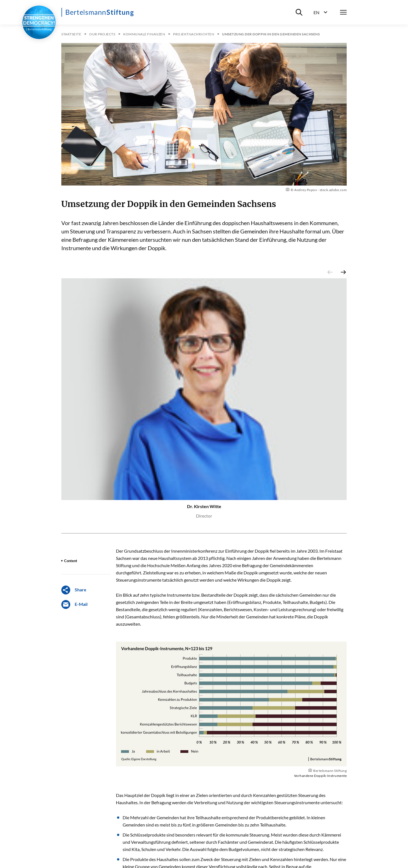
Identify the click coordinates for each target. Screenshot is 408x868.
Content (71, 561)
